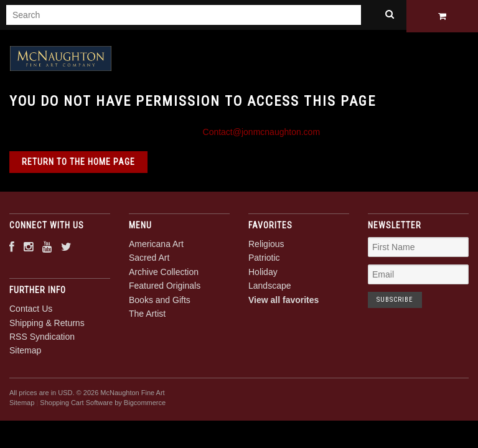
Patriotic (264, 261)
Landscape (270, 289)
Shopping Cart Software (76, 406)
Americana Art (156, 247)
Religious (266, 247)
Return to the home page (78, 165)
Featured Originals (165, 289)
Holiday (263, 275)
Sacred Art (149, 261)
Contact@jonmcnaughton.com (262, 135)
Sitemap (25, 353)
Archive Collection (164, 275)
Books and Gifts (160, 303)
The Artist (147, 317)
